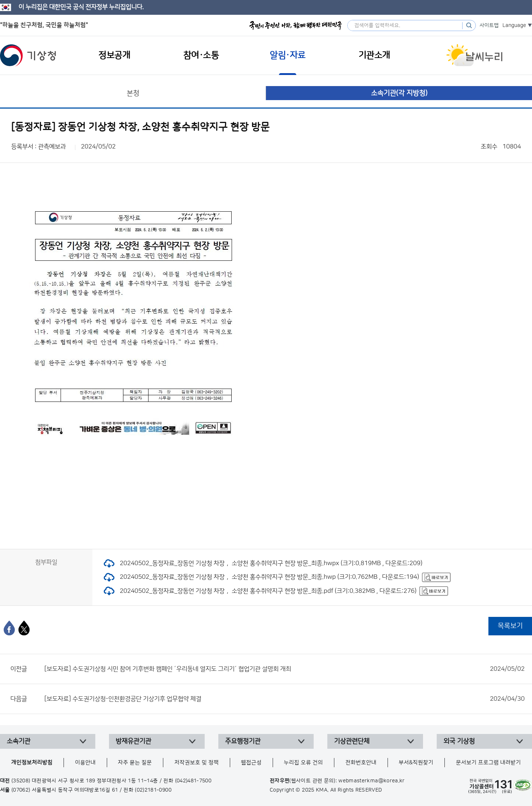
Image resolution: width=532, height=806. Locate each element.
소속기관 (18, 741)
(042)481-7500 (193, 781)
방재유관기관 (133, 741)
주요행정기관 (243, 741)
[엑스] (24, 628)
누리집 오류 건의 (303, 763)
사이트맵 (489, 25)
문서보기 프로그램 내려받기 (488, 763)
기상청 (28, 55)
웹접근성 (251, 763)
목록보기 (510, 626)
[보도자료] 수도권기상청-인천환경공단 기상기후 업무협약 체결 (284, 699)
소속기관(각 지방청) (399, 93)
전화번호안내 (361, 763)
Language (514, 25)
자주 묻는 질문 (135, 763)
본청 (133, 93)
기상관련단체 (352, 741)
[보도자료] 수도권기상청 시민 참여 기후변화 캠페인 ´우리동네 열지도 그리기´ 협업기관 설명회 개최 (284, 669)
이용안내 (85, 763)
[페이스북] (9, 628)
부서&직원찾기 (416, 763)
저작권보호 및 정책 (197, 763)
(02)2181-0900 (153, 790)
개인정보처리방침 (32, 763)
